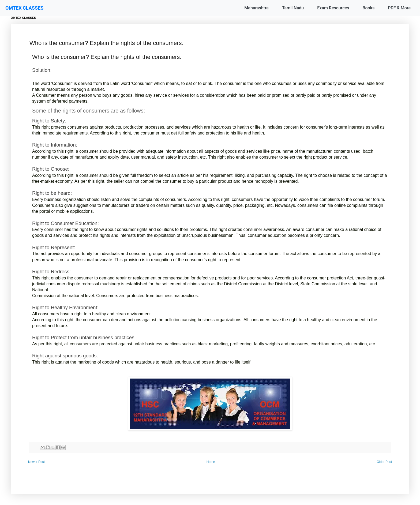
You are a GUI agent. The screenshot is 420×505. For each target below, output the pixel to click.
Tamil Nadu (293, 8)
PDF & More (399, 8)
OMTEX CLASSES (24, 8)
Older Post (384, 462)
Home (211, 462)
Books (368, 8)
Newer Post (36, 462)
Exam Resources (333, 8)
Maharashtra (256, 8)
